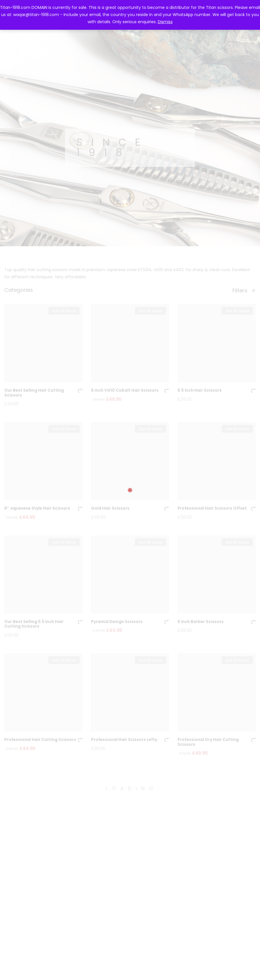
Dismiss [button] (165, 22)
